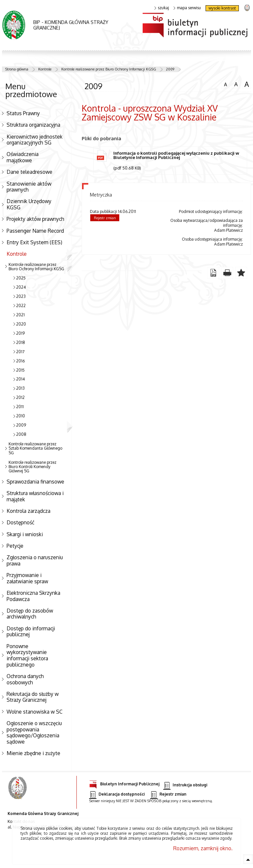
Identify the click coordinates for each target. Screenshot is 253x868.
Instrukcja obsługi (185, 785)
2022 (21, 306)
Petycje (15, 546)
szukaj (162, 8)
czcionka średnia (236, 84)
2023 (21, 296)
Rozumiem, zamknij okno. (203, 848)
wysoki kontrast (222, 8)
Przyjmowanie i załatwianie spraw (27, 578)
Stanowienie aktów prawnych (29, 187)
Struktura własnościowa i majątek (35, 496)
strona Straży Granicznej (247, 7)
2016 (20, 361)
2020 (21, 324)
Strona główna (17, 69)
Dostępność (20, 522)
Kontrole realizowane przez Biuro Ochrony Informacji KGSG (109, 69)
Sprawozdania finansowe (35, 482)
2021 (20, 315)
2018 (21, 342)
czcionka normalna (225, 84)
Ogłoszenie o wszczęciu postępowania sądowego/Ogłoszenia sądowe (34, 732)
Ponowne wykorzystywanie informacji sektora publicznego (27, 655)
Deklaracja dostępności (117, 794)
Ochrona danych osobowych (25, 679)
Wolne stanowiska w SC (35, 712)
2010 (21, 416)
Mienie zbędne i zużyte (33, 753)
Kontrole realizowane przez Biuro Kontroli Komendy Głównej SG (32, 467)
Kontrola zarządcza (28, 511)
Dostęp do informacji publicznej (31, 631)
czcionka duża (247, 84)
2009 (170, 69)
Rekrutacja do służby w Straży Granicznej (33, 697)
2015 (20, 370)
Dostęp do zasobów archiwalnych (30, 614)
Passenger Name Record (35, 231)
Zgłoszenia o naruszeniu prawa (35, 560)
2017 (20, 352)
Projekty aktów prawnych (35, 219)
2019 (20, 333)
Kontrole (45, 69)
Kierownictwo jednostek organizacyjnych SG (35, 140)
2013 (20, 388)
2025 (21, 278)
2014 (20, 379)
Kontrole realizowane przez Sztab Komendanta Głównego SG (35, 448)
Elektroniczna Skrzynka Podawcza (33, 596)
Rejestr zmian (105, 218)
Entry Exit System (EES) (34, 242)
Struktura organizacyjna (33, 125)
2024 (21, 287)
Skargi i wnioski (25, 534)
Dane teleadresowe (29, 172)
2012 (20, 397)
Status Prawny (23, 113)
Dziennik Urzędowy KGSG (29, 204)
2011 (20, 407)
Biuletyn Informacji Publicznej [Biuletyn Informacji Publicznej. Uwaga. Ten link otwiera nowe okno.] (124, 783)
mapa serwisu (187, 8)
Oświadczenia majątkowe (23, 157)
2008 (21, 434)
